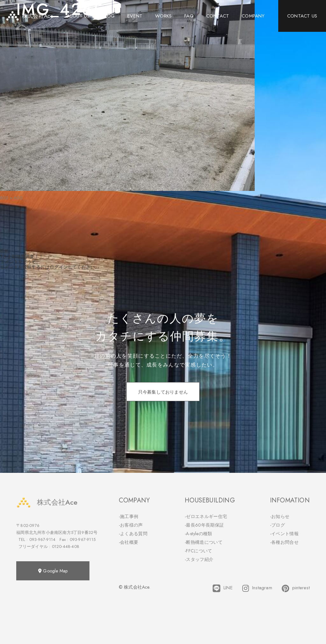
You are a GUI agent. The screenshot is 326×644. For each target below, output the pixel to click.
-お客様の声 (131, 525)
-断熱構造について (204, 542)
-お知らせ (280, 516)
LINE (223, 588)
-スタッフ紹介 (199, 559)
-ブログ (277, 525)
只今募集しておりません (163, 392)
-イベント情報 (284, 534)
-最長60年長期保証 (204, 525)
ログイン (59, 267)
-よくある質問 (133, 534)
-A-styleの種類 (198, 534)
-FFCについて (198, 551)
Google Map (53, 571)
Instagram (257, 588)
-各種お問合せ (284, 542)
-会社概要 (129, 542)
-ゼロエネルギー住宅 (206, 516)
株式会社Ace (47, 502)
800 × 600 (11, 198)
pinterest (296, 588)
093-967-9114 (42, 539)
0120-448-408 (66, 546)
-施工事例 (129, 516)
